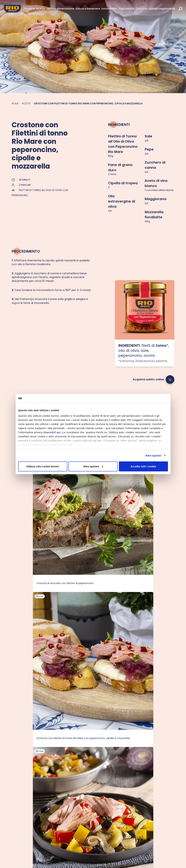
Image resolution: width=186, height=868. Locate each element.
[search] (180, 9)
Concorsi (141, 9)
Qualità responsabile (162, 9)
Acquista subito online (148, 379)
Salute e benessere (88, 9)
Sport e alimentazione (60, 9)
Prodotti (30, 9)
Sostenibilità (109, 9)
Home (15, 103)
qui (59, 432)
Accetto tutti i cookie (143, 466)
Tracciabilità (126, 9)
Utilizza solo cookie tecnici (43, 466)
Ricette (41, 9)
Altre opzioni (153, 455)
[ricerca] (180, 9)
